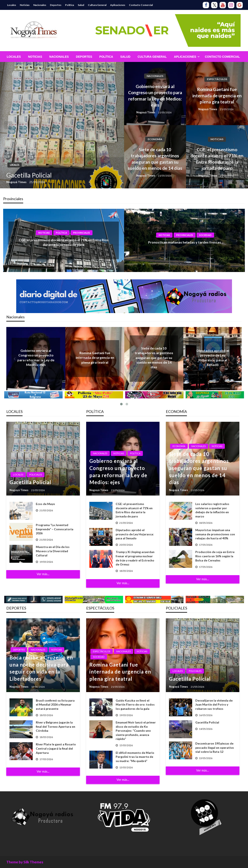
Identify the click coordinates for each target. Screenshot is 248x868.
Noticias (25, 5)
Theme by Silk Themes (25, 862)
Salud (81, 5)
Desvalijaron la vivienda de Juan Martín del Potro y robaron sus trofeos (214, 705)
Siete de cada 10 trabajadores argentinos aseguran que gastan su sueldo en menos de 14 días (155, 159)
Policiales (36, 475)
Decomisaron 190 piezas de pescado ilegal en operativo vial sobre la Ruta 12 (215, 747)
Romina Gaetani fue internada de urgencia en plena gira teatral (217, 95)
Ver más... (43, 574)
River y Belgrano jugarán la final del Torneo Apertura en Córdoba (56, 726)
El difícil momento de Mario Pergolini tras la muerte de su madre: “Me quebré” (135, 757)
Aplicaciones (118, 5)
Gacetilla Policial (29, 175)
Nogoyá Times (17, 182)
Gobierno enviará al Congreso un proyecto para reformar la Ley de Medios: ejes (155, 96)
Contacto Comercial (141, 5)
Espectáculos (217, 79)
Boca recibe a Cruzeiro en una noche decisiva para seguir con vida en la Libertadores (41, 668)
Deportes (56, 5)
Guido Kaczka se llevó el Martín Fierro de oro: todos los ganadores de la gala (135, 705)
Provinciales (82, 233)
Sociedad (205, 235)
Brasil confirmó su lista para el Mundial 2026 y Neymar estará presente (55, 705)
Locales (12, 5)
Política (70, 5)
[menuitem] (14, 57)
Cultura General (97, 5)
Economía (155, 139)
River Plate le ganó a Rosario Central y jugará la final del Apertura (56, 748)
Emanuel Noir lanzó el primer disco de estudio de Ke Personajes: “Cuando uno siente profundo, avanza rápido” (136, 731)
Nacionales (40, 5)
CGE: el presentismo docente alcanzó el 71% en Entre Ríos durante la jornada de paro (217, 159)
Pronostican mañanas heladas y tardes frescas (185, 242)
